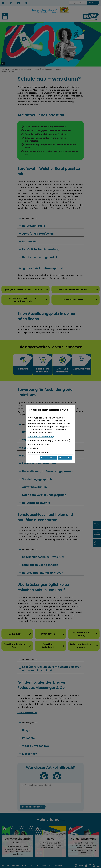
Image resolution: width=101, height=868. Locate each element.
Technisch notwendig (49, 441)
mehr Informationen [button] (40, 444)
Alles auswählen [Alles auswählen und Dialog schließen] (65, 458)
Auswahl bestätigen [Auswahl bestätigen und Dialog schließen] (48, 458)
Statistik (33, 448)
